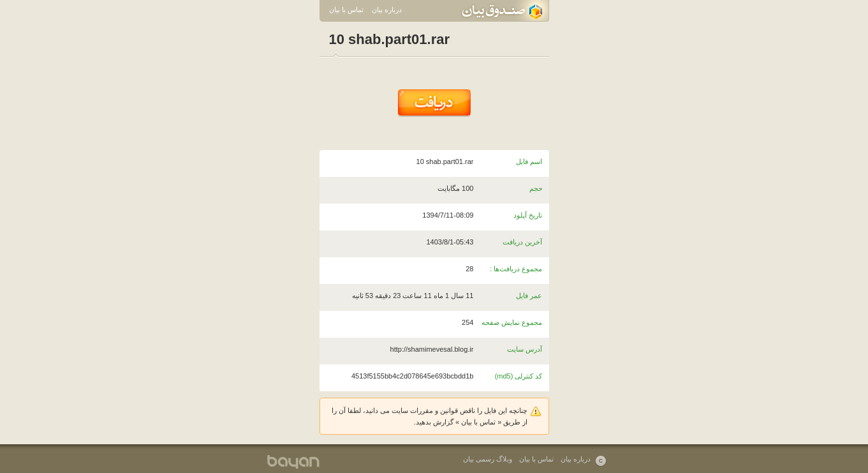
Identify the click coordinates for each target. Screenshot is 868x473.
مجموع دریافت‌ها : (516, 269)
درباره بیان (387, 10)
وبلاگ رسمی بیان (488, 459)
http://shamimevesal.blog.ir (432, 349)
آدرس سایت (525, 349)
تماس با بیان (346, 10)
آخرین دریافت (522, 242)
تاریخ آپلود (528, 215)
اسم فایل (529, 161)
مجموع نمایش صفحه (512, 322)
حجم (536, 188)
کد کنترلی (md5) (519, 376)
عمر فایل (529, 296)
